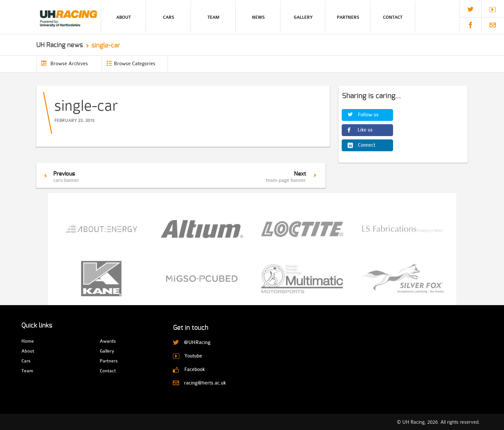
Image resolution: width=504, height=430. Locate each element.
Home (27, 341)
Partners (348, 17)
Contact (393, 17)
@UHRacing (470, 9)
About (123, 17)
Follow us (368, 115)
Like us (365, 130)
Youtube (492, 10)
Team (213, 17)
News (258, 17)
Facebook (470, 25)
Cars (169, 17)
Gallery (303, 17)
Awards (106, 341)
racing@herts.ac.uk (493, 25)
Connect (367, 145)
